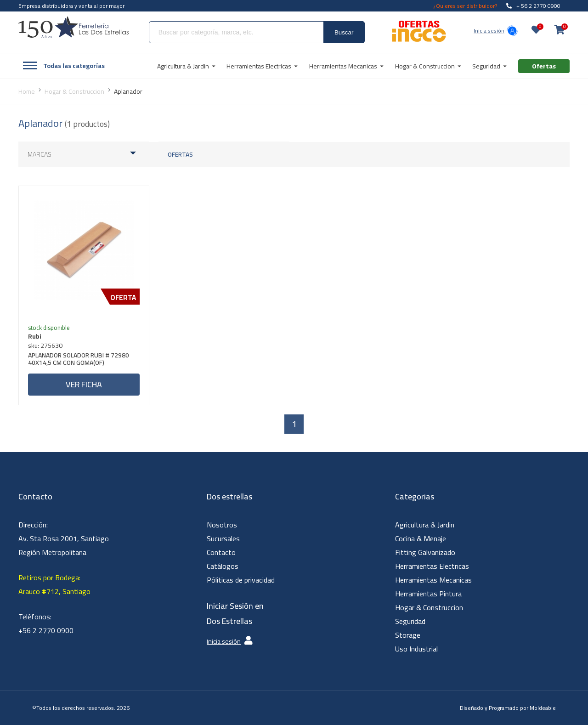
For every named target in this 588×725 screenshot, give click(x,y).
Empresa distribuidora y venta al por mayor (71, 6)
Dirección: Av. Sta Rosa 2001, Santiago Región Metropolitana (64, 538)
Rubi (35, 336)
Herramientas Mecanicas (433, 580)
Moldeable (543, 708)
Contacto (221, 552)
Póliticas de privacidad (241, 580)
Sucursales (223, 538)
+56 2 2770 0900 (46, 630)
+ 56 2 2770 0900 (533, 6)
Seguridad (410, 621)
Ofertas (180, 154)
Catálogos (223, 566)
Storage (408, 635)
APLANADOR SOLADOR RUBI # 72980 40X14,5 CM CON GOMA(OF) (79, 360)
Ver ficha (84, 384)
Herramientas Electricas (432, 566)
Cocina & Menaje (421, 538)
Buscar (344, 32)
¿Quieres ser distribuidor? (465, 6)
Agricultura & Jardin (425, 525)
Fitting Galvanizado (425, 552)
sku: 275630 (45, 346)
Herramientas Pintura (428, 594)
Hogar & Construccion (429, 607)
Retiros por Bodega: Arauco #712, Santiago (54, 584)
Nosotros (222, 525)
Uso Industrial (416, 649)
